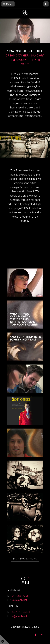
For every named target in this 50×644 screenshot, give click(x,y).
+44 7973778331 (20, 612)
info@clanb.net (18, 600)
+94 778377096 (19, 596)
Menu (7, 4)
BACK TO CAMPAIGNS (25, 559)
